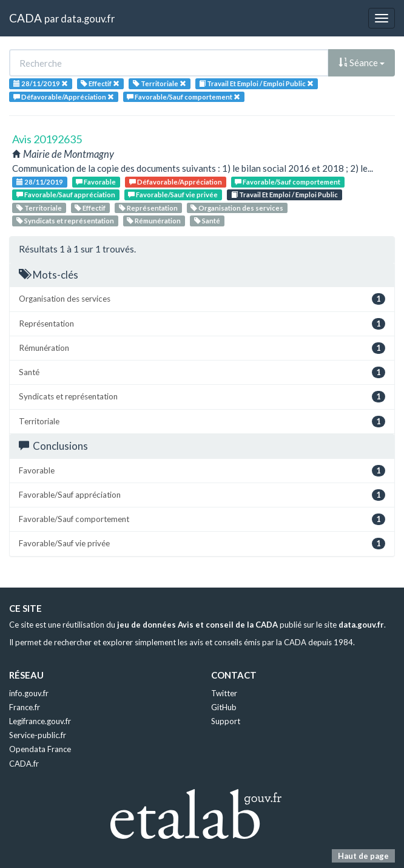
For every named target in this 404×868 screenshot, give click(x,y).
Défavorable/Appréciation (176, 182)
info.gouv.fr (29, 693)
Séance (362, 63)
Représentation (148, 208)
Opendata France (40, 749)
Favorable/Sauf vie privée (173, 195)
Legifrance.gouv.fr (40, 721)
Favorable (96, 182)
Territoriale (39, 208)
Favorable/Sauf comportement (288, 182)
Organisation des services (237, 208)
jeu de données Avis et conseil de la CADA (197, 625)
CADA (25, 18)
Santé (207, 221)
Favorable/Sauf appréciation (66, 195)
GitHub (224, 707)
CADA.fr (24, 764)
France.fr (25, 707)
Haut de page (363, 856)
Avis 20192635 (47, 139)
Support (226, 721)
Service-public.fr (38, 735)
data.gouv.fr (88, 19)
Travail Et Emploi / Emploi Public (284, 195)
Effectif (90, 208)
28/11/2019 (40, 182)
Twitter (224, 693)
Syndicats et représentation (65, 221)
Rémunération (154, 221)
